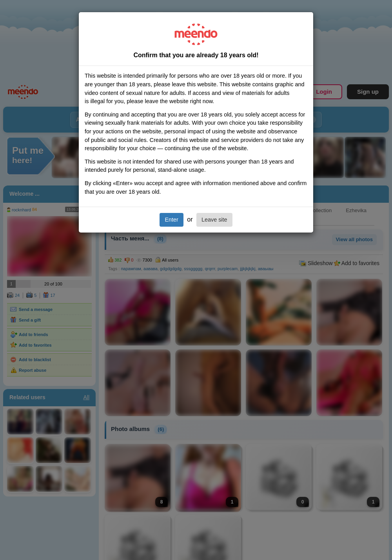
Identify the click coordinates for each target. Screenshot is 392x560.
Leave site (214, 220)
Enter (171, 220)
